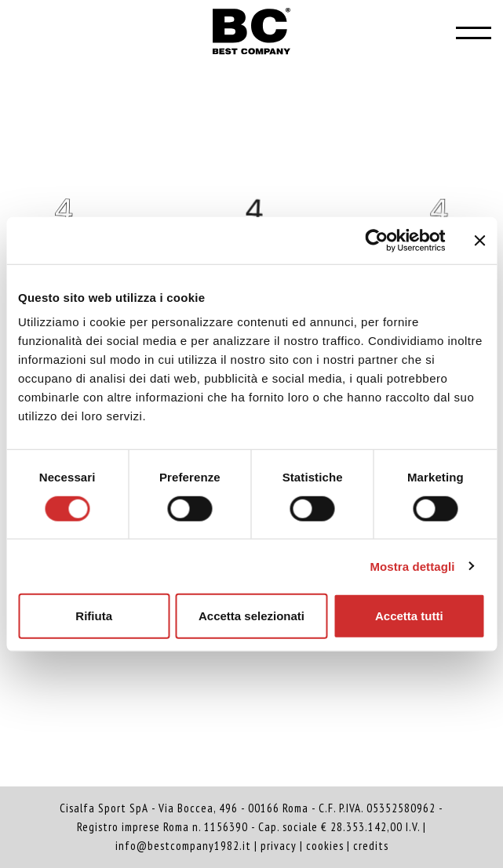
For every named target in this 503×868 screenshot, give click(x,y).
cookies (325, 846)
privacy (279, 846)
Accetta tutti (409, 616)
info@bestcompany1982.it (183, 846)
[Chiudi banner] (479, 240)
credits (371, 846)
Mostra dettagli (412, 566)
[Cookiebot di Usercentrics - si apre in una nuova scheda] (376, 240)
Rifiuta (94, 616)
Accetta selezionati (251, 616)
